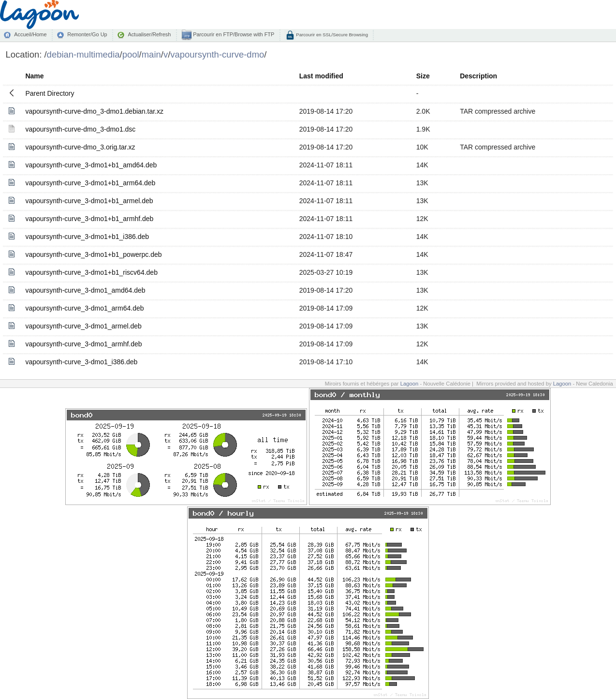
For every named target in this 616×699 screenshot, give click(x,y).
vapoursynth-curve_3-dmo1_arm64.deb (84, 308)
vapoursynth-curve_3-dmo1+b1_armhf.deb (89, 219)
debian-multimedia (83, 54)
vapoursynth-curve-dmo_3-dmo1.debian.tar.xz (94, 111)
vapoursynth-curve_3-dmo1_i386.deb (81, 362)
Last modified (321, 76)
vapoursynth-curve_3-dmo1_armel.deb (83, 326)
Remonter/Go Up (87, 34)
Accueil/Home (30, 34)
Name (34, 76)
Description (478, 76)
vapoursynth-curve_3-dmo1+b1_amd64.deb (91, 165)
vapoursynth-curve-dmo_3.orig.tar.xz (80, 147)
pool (131, 54)
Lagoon (410, 384)
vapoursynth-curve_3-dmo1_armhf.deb (83, 344)
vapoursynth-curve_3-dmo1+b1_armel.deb (89, 201)
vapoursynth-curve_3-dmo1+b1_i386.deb (87, 237)
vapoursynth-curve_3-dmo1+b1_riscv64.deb (91, 272)
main (151, 54)
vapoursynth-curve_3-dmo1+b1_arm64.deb (90, 183)
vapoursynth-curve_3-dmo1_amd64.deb (85, 290)
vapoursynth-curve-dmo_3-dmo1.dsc (80, 129)
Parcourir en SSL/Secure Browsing (331, 35)
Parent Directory (50, 93)
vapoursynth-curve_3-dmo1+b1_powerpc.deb (93, 254)
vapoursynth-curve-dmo (217, 54)
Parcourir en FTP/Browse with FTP (233, 34)
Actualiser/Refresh (149, 34)
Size (423, 76)
